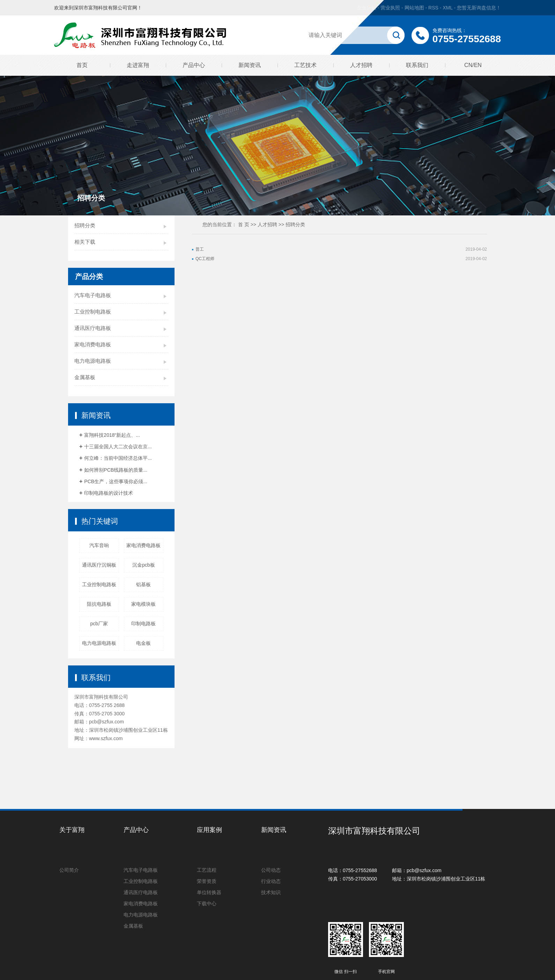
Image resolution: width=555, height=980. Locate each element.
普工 (200, 249)
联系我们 (417, 65)
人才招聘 (361, 65)
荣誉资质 (207, 881)
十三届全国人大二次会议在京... (118, 447)
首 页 (244, 224)
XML (447, 8)
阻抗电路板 (99, 604)
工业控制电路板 (93, 312)
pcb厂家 (99, 624)
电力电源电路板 (93, 361)
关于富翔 (72, 830)
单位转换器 (209, 892)
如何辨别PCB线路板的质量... (116, 470)
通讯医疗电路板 (93, 328)
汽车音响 (99, 545)
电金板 (143, 643)
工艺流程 (207, 870)
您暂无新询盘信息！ (479, 8)
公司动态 (271, 870)
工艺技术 (305, 65)
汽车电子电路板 (93, 295)
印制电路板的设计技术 (109, 493)
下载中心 (207, 904)
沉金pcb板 (144, 565)
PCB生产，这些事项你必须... (116, 481)
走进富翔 (138, 65)
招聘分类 (85, 225)
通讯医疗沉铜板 (99, 565)
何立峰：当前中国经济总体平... (118, 458)
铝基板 (143, 584)
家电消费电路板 (93, 344)
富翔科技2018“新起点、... (112, 435)
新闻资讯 (250, 65)
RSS (433, 8)
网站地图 (415, 8)
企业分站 (367, 8)
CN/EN (473, 65)
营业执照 (390, 8)
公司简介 (69, 870)
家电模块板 (143, 604)
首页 (82, 65)
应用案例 (209, 830)
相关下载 (85, 242)
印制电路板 (143, 624)
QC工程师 (205, 259)
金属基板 (85, 377)
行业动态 (271, 881)
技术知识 (271, 892)
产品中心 (194, 65)
